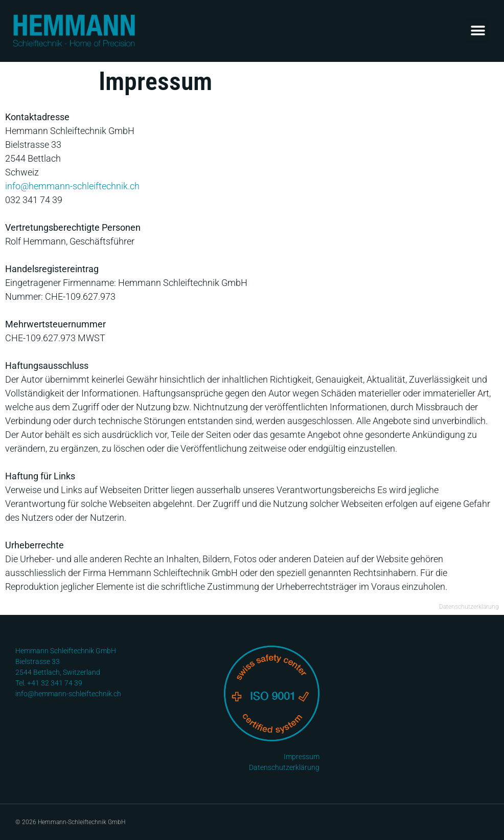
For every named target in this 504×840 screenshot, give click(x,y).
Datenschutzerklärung (469, 607)
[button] (478, 31)
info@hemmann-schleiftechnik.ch (72, 186)
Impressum (302, 757)
